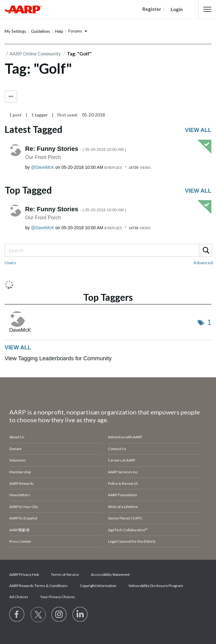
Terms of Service (65, 574)
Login (177, 9)
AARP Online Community (35, 54)
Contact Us (117, 449)
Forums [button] (75, 31)
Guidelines (40, 31)
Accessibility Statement (110, 574)
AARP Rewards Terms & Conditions (38, 586)
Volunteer (18, 460)
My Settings (15, 31)
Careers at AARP (122, 460)
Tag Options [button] (11, 96)
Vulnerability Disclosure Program (156, 586)
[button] (207, 9)
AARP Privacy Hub (24, 574)
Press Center (20, 541)
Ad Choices (19, 597)
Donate (15, 449)
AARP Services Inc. (123, 472)
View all (198, 130)
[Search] (108, 250)
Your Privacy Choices (58, 597)
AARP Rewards (22, 483)
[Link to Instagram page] (59, 615)
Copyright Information (98, 586)
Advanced (203, 263)
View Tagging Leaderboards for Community (58, 358)
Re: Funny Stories (76, 149)
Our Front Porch (43, 157)
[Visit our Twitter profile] (38, 615)
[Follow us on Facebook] (17, 615)
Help (59, 31)
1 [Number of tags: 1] (209, 322)
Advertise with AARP (125, 437)
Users (10, 263)
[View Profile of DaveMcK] (43, 167)
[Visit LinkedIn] (80, 615)
